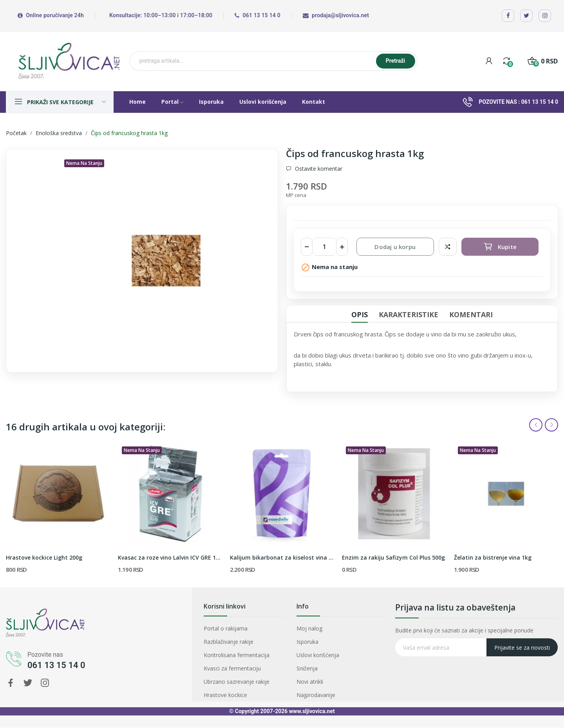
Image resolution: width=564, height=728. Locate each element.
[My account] (489, 61)
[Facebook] (508, 16)
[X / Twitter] (526, 16)
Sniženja (322, 660)
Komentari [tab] (471, 314)
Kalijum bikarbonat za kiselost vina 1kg (282, 557)
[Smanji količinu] (307, 247)
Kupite (500, 247)
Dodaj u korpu (395, 247)
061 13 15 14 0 (540, 102)
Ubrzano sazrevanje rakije (240, 668)
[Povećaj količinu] (342, 247)
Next (551, 425)
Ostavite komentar (318, 169)
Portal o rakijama (234, 638)
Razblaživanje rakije (235, 646)
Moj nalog (323, 638)
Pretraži (396, 61)
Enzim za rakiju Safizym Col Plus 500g (393, 557)
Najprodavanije (326, 676)
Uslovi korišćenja (328, 653)
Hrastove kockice (233, 676)
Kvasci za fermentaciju (237, 660)
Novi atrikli (323, 668)
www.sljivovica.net (312, 711)
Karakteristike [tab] (409, 314)
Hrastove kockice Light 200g (44, 557)
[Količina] (324, 247)
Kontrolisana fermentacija (240, 653)
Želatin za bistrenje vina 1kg (493, 557)
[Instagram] (545, 16)
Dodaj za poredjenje (448, 247)
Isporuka (322, 646)
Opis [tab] (360, 314)
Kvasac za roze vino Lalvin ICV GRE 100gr (170, 557)
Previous (536, 425)
